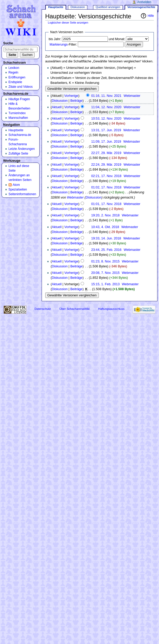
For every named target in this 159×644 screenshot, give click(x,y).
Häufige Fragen (19, 99)
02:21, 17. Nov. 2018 (106, 176)
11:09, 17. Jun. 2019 (106, 142)
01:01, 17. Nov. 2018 (106, 204)
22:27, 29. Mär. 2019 (106, 153)
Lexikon (14, 68)
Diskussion (60, 101)
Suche (8, 43)
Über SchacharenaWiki (75, 309)
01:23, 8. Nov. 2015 (105, 261)
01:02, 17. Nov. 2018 (106, 187)
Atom (16, 185)
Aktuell (57, 107)
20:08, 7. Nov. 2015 (105, 273)
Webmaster (75, 197)
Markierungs (59, 45)
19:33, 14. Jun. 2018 (106, 238)
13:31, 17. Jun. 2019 (106, 130)
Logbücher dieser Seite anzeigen (68, 23)
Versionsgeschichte (141, 7)
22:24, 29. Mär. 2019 (106, 165)
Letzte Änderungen (22, 149)
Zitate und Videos (21, 87)
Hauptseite (56, 7)
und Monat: (117, 39)
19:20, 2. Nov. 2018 (105, 215)
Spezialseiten (18, 189)
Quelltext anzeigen (108, 7)
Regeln (13, 72)
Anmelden (144, 2)
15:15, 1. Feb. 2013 (105, 284)
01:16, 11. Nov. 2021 (106, 96)
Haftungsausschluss (111, 309)
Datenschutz (43, 309)
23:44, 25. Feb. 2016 (106, 250)
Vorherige (71, 96)
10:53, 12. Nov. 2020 (106, 119)
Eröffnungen (17, 77)
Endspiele (15, 82)
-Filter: (63, 45)
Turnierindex (17, 113)
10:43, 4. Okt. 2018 (105, 227)
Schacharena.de (20, 135)
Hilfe (151, 16)
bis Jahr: (55, 39)
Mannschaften (18, 118)
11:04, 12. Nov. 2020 (106, 107)
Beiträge (76, 101)
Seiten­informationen (22, 194)
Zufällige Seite (18, 153)
